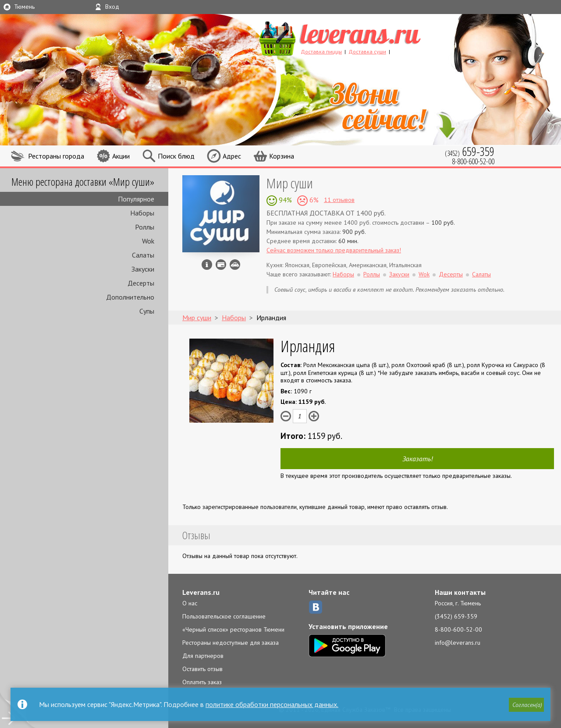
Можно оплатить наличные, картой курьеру (221, 265)
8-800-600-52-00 (458, 629)
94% (284, 200)
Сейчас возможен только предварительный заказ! (334, 250)
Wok (148, 241)
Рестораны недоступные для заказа (231, 643)
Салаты (143, 255)
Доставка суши (367, 51)
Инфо (207, 265)
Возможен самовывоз (235, 265)
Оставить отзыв (202, 669)
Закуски (143, 269)
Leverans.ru (201, 592)
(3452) (470, 151)
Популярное (136, 199)
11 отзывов (339, 200)
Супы (147, 311)
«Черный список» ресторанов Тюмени (233, 629)
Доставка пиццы (321, 51)
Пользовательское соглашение (224, 616)
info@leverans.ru (458, 643)
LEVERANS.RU (357, 37)
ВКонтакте (316, 607)
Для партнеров (203, 656)
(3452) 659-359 (456, 616)
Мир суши (290, 183)
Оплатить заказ (202, 682)
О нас (190, 603)
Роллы (145, 227)
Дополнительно (130, 297)
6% (313, 200)
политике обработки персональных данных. (272, 704)
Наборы (142, 213)
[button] (526, 705)
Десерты (141, 283)
